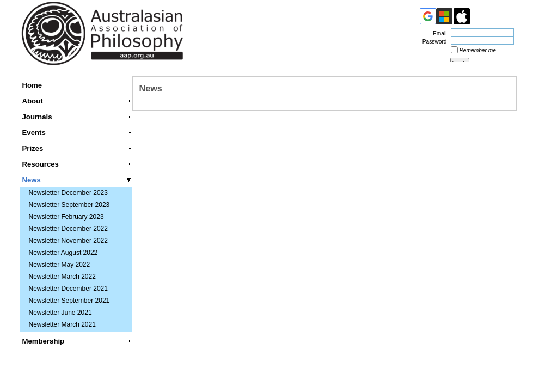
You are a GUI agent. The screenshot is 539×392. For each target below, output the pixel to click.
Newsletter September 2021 (69, 301)
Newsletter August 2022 (63, 253)
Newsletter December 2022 (68, 229)
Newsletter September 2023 (69, 205)
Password (433, 42)
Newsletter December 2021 (68, 289)
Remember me (478, 50)
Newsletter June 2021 (60, 313)
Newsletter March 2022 (62, 277)
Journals (37, 117)
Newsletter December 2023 (68, 193)
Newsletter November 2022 (68, 241)
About (33, 101)
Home (32, 85)
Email (438, 33)
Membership (44, 341)
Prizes (33, 148)
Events (34, 133)
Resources (41, 164)
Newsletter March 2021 (62, 324)
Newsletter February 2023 (66, 217)
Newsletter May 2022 (60, 265)
